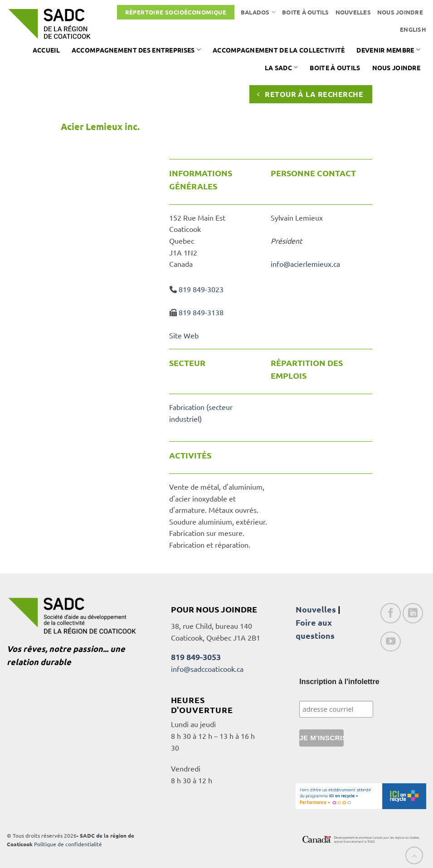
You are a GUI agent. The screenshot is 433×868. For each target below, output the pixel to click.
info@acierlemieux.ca (305, 264)
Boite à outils (306, 12)
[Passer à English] (413, 29)
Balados (258, 12)
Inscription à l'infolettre (339, 682)
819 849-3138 (201, 312)
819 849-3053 (196, 657)
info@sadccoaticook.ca (207, 669)
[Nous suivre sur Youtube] (391, 642)
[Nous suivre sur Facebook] (391, 613)
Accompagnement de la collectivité (279, 50)
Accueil (46, 50)
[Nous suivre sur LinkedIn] (413, 613)
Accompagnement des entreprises (136, 50)
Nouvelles (353, 12)
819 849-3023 (201, 289)
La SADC (282, 67)
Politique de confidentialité (68, 844)
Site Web (184, 335)
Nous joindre (400, 12)
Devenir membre (388, 50)
